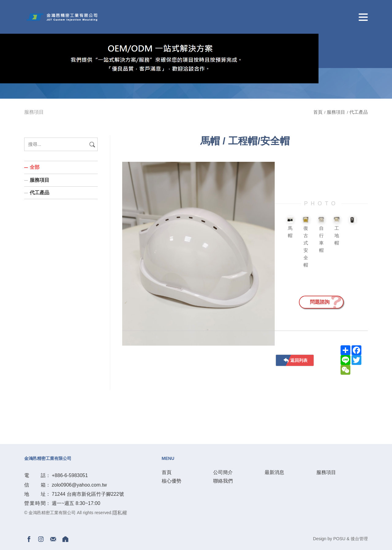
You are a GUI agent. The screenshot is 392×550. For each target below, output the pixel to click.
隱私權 (120, 513)
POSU (339, 539)
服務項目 (336, 112)
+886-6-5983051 (70, 475)
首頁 (318, 112)
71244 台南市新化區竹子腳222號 (88, 494)
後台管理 (359, 539)
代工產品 (359, 112)
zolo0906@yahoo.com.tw (79, 485)
